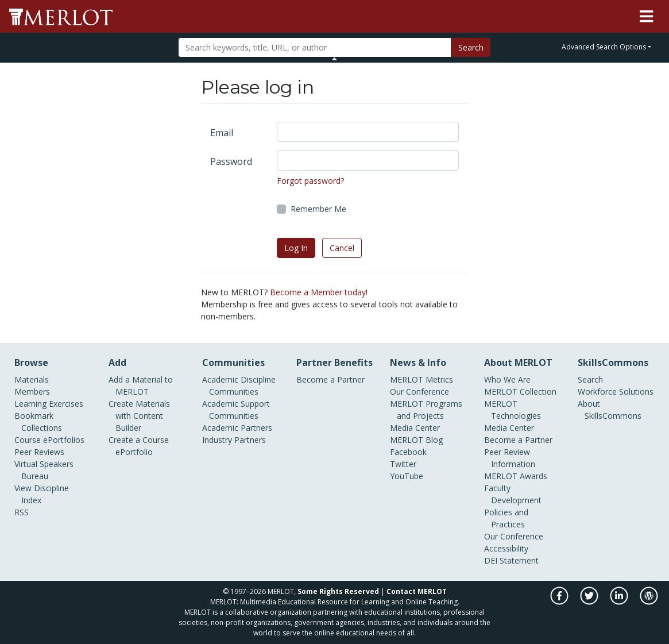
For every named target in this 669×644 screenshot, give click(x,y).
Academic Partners (237, 428)
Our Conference (419, 392)
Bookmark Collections (38, 422)
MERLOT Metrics (421, 379)
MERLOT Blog (416, 440)
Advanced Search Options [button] (604, 47)
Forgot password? (310, 181)
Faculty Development (513, 494)
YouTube (407, 476)
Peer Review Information (510, 458)
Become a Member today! (319, 292)
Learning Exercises (49, 404)
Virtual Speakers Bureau (44, 470)
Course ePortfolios (49, 440)
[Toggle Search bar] (334, 59)
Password (231, 161)
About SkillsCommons (610, 410)
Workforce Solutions (616, 392)
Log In (296, 248)
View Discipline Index (42, 494)
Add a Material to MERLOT (141, 385)
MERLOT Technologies (513, 410)
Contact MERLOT (417, 591)
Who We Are (507, 379)
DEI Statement (511, 560)
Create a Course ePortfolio (139, 446)
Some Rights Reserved (338, 591)
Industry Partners (234, 440)
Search (471, 47)
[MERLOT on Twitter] (590, 602)
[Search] (315, 47)
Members (32, 392)
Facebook (408, 452)
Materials (32, 379)
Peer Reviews (39, 452)
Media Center (415, 428)
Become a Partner (330, 379)
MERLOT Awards (516, 476)
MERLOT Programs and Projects (426, 410)
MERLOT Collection (520, 392)
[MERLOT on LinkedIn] (620, 602)
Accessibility (506, 548)
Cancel (342, 248)
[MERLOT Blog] (649, 602)
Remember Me (318, 209)
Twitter (403, 464)
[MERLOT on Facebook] (560, 602)
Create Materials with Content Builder (139, 416)
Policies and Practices (506, 518)
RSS (22, 512)
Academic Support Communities (236, 410)
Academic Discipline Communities (239, 385)
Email (222, 133)
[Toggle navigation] (646, 17)
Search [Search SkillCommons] (590, 379)
